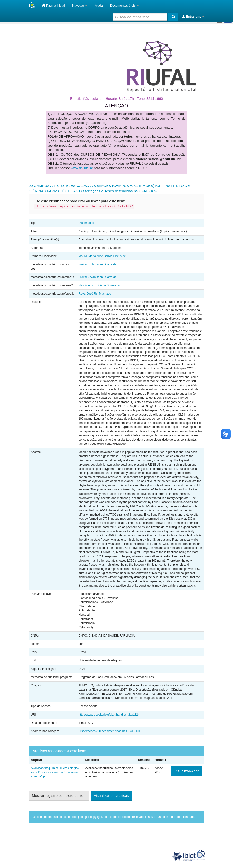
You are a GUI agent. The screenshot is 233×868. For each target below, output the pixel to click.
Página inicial (53, 5)
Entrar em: (193, 16)
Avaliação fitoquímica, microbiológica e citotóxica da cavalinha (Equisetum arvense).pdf (55, 772)
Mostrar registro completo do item (59, 796)
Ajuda (99, 5)
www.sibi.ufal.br (82, 168)
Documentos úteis (125, 5)
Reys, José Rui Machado (95, 294)
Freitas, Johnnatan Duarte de (97, 264)
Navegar (80, 5)
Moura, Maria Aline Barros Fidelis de (102, 256)
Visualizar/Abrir (187, 771)
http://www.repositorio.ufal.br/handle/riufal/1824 (109, 715)
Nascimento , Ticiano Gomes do (99, 285)
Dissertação (86, 223)
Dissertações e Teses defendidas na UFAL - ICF (118, 191)
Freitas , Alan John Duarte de (97, 277)
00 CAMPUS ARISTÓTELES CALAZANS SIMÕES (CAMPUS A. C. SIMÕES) (92, 186)
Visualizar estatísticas (111, 796)
